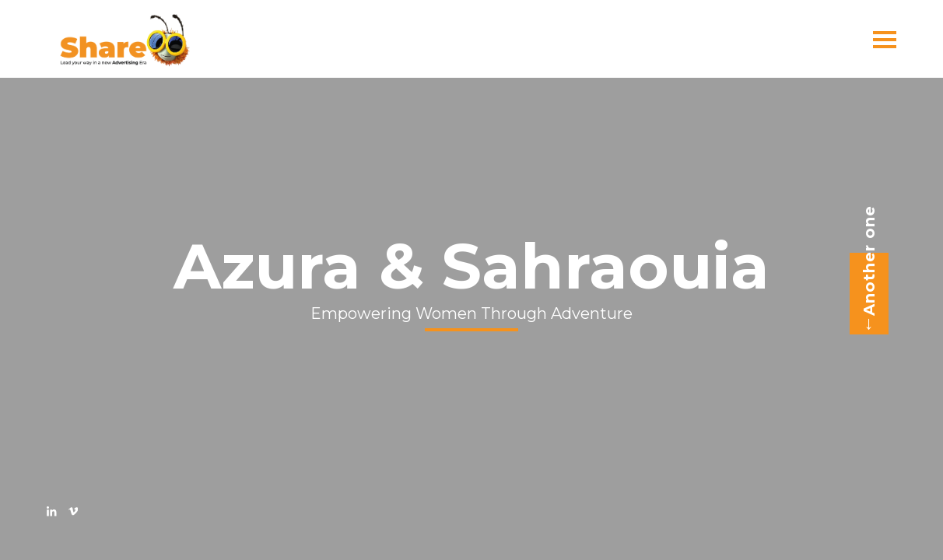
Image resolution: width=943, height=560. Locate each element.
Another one (864, 270)
